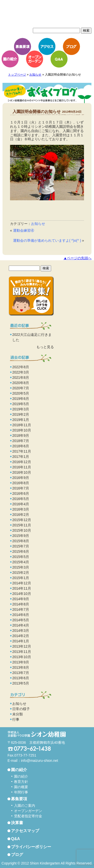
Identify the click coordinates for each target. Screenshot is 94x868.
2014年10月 (22, 594)
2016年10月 (22, 472)
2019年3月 (21, 409)
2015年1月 (21, 578)
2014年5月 (21, 620)
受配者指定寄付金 (28, 816)
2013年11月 (22, 652)
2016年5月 (21, 499)
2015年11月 (22, 525)
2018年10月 (22, 430)
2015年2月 (21, 573)
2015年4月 (21, 562)
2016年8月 (21, 483)
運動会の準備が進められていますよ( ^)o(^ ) (47, 240)
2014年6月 (21, 615)
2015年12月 (22, 520)
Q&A (59, 59)
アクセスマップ (25, 831)
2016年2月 (21, 515)
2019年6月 (21, 399)
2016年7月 (21, 488)
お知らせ (35, 75)
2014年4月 (21, 625)
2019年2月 (21, 414)
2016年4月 (21, 504)
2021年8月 (21, 378)
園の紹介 (10, 59)
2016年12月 (22, 462)
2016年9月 (21, 478)
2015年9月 (21, 536)
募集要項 (23, 46)
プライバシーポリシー (31, 847)
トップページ (17, 75)
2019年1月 (21, 420)
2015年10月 (22, 530)
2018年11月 (22, 425)
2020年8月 (21, 383)
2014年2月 (21, 636)
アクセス (47, 46)
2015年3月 (21, 567)
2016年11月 (22, 467)
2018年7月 (21, 441)
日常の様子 (21, 709)
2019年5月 (21, 404)
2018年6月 (21, 446)
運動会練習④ (24, 230)
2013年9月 (21, 662)
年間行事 (21, 792)
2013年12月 (22, 646)
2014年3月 (21, 631)
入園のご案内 (25, 805)
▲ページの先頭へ (77, 258)
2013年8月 (21, 667)
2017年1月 (21, 457)
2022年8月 (21, 367)
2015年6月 (21, 551)
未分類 (18, 714)
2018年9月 (21, 436)
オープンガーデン (35, 59)
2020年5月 (21, 393)
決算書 (17, 823)
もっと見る (45, 347)
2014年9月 (21, 599)
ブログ (71, 46)
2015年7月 (21, 546)
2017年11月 (22, 451)
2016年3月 (21, 509)
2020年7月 (21, 388)
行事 (16, 719)
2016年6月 (21, 493)
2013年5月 (21, 683)
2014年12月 (22, 583)
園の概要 (21, 787)
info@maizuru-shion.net (40, 761)
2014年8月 (21, 604)
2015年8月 (21, 541)
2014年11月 (22, 588)
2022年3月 (21, 372)
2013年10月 (22, 657)
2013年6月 (21, 678)
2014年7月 (21, 609)
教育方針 (21, 782)
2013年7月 (21, 673)
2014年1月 (21, 641)
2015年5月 (21, 557)
